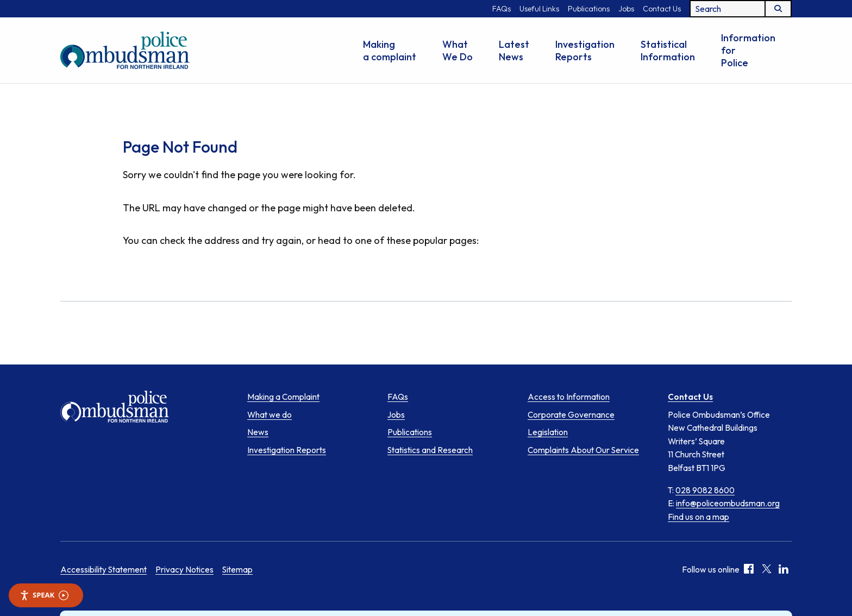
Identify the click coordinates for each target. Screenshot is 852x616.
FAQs (502, 9)
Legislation (548, 432)
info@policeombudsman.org (728, 503)
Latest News (514, 51)
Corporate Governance (571, 415)
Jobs (626, 9)
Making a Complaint (283, 397)
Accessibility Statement (104, 570)
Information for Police (748, 50)
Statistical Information (668, 51)
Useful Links (539, 9)
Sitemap (237, 570)
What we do (270, 415)
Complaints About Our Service (583, 450)
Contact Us (662, 9)
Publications (589, 9)
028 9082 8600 (705, 490)
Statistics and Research (430, 450)
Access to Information (569, 397)
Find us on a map (698, 516)
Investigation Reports (585, 51)
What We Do (458, 51)
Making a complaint (390, 51)
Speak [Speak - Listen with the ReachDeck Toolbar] (44, 595)
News (258, 432)
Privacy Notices (184, 570)
